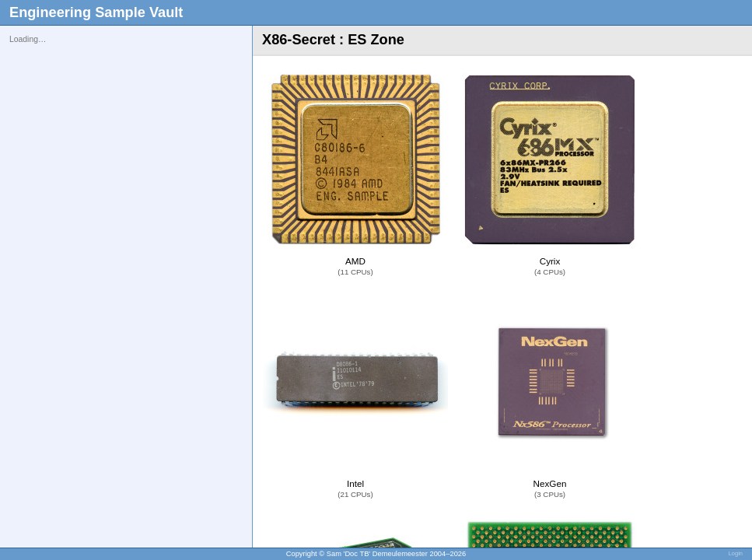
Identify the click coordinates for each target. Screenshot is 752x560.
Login (736, 554)
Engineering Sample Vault (96, 12)
